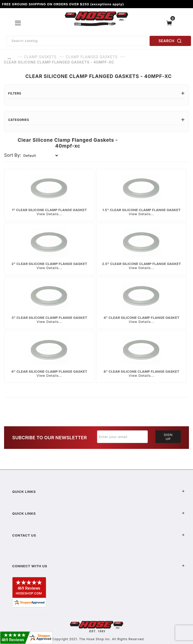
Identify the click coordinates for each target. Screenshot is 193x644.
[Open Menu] (18, 23)
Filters (96, 93)
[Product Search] (77, 41)
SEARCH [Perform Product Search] (170, 41)
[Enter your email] (122, 437)
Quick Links (99, 492)
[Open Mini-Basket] (170, 23)
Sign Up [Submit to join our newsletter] (168, 437)
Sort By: (13, 155)
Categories (96, 120)
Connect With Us (99, 566)
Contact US (99, 535)
